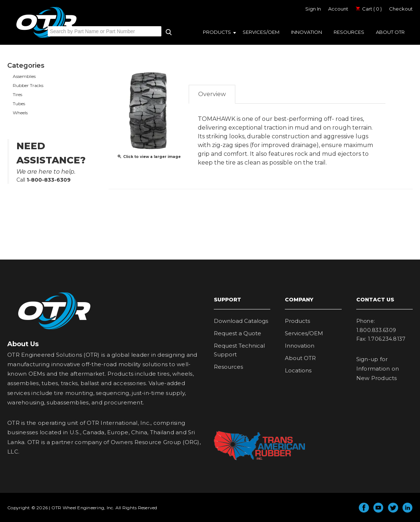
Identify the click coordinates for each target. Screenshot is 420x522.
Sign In (313, 9)
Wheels (20, 113)
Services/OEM (261, 32)
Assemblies (24, 76)
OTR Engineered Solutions (46, 37)
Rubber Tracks (28, 85)
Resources (349, 32)
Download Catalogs (241, 321)
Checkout (401, 9)
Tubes (19, 104)
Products (217, 32)
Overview (212, 94)
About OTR (390, 32)
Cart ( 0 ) (369, 9)
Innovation (307, 32)
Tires (17, 94)
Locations (298, 370)
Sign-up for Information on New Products (378, 369)
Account (338, 9)
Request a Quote (238, 333)
